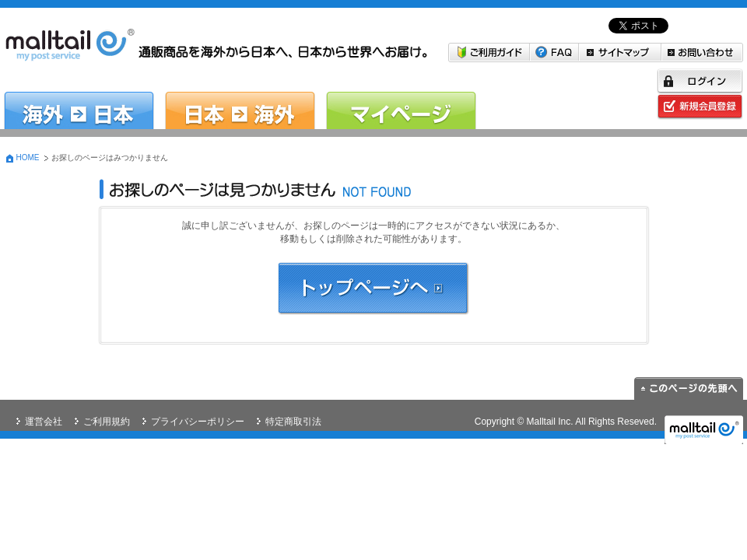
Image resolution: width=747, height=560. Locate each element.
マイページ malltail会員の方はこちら (401, 100)
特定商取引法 (293, 422)
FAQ (554, 52)
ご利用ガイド (489, 52)
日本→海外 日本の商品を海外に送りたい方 (240, 100)
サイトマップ (620, 52)
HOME (28, 157)
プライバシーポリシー (198, 422)
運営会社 (44, 422)
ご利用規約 (107, 422)
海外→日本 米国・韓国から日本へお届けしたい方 (79, 100)
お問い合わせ (702, 52)
